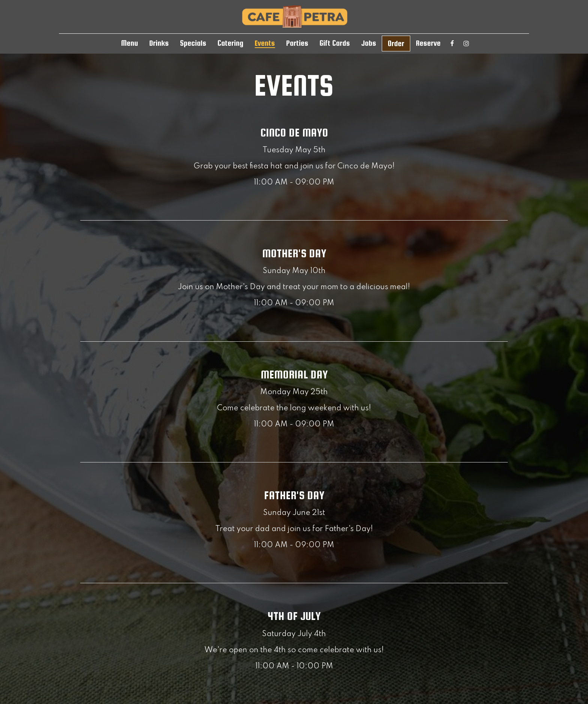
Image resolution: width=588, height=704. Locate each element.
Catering (230, 43)
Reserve (428, 43)
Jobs (369, 43)
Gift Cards (335, 43)
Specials (193, 43)
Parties (297, 43)
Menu (130, 43)
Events (265, 43)
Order (396, 44)
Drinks (159, 43)
